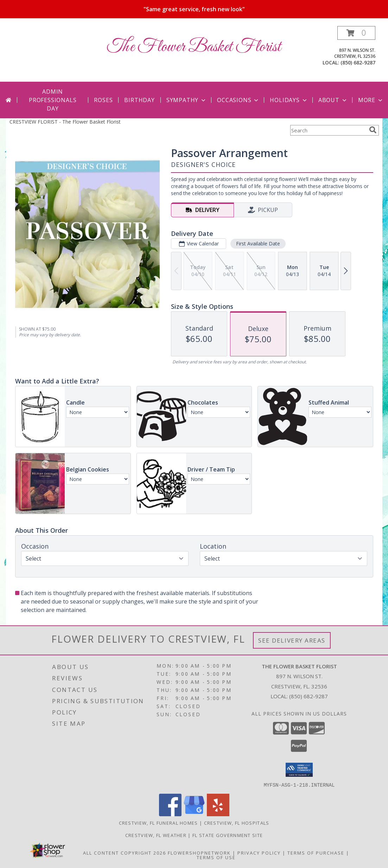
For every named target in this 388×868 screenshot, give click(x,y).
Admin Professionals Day (53, 100)
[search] (373, 130)
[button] (356, 33)
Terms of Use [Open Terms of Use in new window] (216, 857)
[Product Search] (328, 130)
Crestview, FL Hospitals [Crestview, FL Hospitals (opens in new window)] (237, 823)
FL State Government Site (228, 835)
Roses (103, 100)
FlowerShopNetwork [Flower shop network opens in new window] (199, 853)
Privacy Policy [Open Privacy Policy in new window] (259, 853)
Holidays (289, 100)
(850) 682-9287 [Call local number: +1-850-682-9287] (358, 63)
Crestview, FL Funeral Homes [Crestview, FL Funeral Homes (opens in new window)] (158, 823)
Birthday (139, 100)
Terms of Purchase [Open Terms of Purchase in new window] (316, 853)
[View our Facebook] (170, 814)
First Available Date (258, 243)
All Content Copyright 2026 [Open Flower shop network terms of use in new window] (125, 853)
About (333, 100)
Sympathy (187, 100)
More (371, 100)
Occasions (238, 100)
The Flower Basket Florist (194, 47)
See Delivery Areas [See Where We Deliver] (292, 640)
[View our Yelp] (218, 814)
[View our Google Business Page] (194, 814)
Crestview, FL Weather (156, 835)
